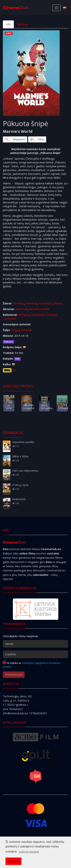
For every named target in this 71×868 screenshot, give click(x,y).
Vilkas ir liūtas (20, 456)
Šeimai (58, 303)
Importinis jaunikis (23, 442)
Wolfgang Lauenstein (31, 315)
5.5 (14, 370)
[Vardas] (35, 644)
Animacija (32, 303)
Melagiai (63, 408)
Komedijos (46, 303)
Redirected (19, 499)
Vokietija (26, 330)
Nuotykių (18, 303)
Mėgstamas (14, 139)
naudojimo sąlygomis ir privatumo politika (32, 665)
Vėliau (36, 139)
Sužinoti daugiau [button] (29, 852)
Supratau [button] (13, 861)
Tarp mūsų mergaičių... (47, 405)
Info (8, 24)
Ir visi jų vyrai (9, 405)
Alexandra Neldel (39, 309)
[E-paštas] (35, 654)
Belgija (16, 330)
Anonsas (23, 24)
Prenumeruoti (14, 675)
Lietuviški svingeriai (29, 407)
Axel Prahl (21, 309)
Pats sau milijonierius (25, 471)
